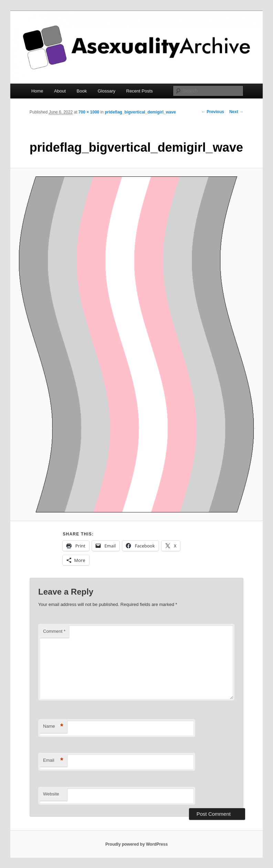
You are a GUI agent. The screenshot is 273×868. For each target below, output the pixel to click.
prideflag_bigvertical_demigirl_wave (140, 112)
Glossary (107, 91)
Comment (54, 631)
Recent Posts (140, 91)
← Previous (213, 112)
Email (53, 761)
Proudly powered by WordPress (136, 844)
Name (53, 726)
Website (51, 794)
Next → (236, 112)
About (60, 91)
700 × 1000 (89, 112)
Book (82, 91)
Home (37, 91)
